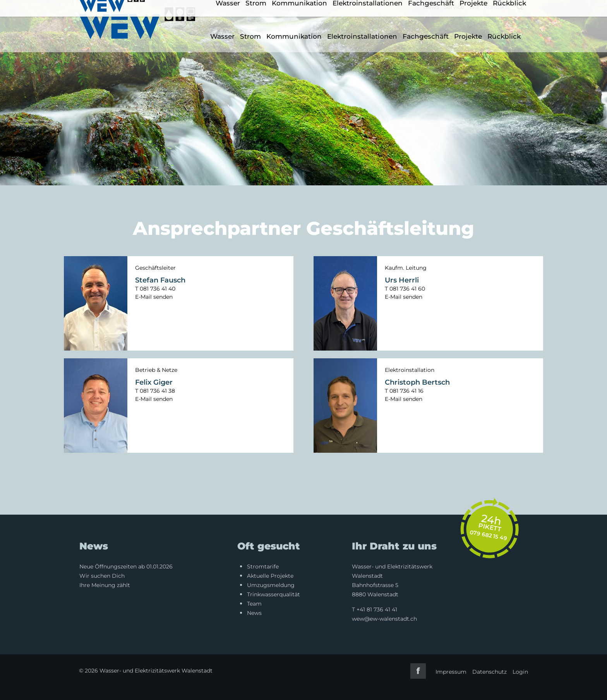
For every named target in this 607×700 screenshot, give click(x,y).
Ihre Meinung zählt (105, 585)
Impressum (451, 672)
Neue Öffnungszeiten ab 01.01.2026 (126, 567)
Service (454, 7)
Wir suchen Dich (102, 576)
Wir (474, 7)
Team (254, 604)
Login (520, 672)
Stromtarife (263, 567)
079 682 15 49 (489, 535)
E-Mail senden (154, 297)
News (431, 7)
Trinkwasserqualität (273, 594)
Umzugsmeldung (271, 585)
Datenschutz (490, 672)
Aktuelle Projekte (270, 576)
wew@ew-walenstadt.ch (384, 619)
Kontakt (496, 7)
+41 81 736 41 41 (377, 609)
